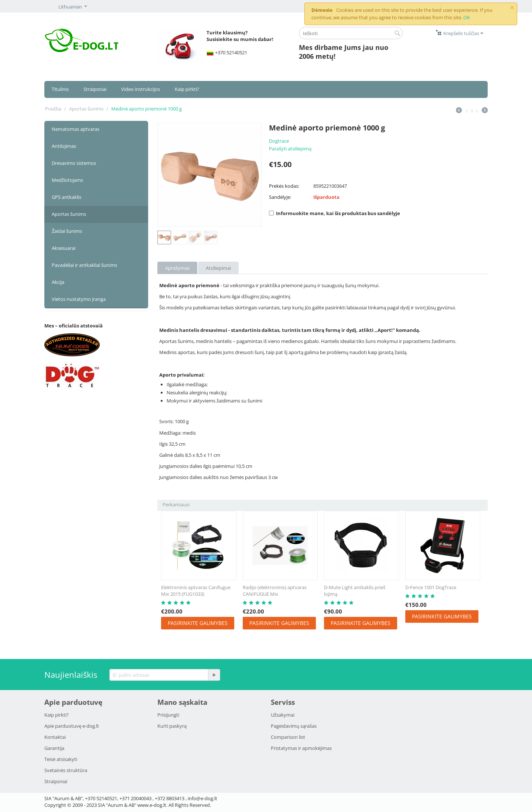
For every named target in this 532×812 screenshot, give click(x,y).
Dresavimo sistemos (74, 163)
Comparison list (288, 737)
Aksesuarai (64, 248)
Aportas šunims (86, 109)
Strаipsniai (56, 781)
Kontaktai (55, 737)
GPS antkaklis (66, 197)
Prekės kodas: (284, 186)
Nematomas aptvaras (76, 129)
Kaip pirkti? (187, 89)
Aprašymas (177, 268)
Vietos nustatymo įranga (79, 299)
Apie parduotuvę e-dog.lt (72, 726)
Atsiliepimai (218, 268)
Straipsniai (95, 89)
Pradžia (53, 109)
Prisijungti (168, 715)
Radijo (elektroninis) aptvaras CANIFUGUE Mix (275, 591)
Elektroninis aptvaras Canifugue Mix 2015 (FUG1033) (196, 591)
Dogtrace (279, 141)
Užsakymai (283, 715)
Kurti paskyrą (172, 726)
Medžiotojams (67, 180)
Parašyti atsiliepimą (290, 149)
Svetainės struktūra (66, 770)
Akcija (58, 282)
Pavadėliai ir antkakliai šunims (84, 265)
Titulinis (60, 89)
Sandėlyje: (280, 197)
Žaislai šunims (67, 231)
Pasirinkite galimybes (198, 623)
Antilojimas (64, 146)
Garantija (54, 748)
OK (467, 17)
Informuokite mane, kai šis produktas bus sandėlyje (335, 213)
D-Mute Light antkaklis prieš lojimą (355, 591)
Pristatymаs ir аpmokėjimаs (301, 748)
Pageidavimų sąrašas (294, 726)
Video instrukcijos (141, 89)
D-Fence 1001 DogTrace (431, 587)
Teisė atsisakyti (61, 759)
